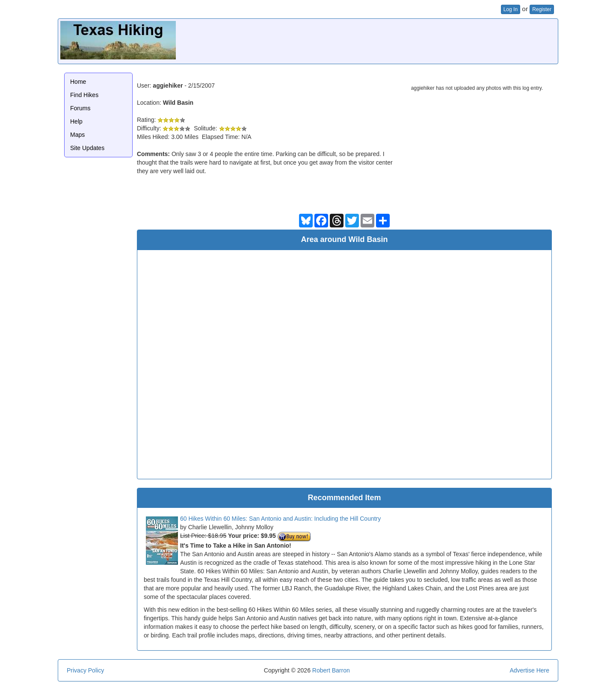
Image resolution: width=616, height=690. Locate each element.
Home (78, 82)
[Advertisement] (400, 40)
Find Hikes (84, 95)
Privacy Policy (85, 670)
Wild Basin (178, 103)
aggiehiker (168, 86)
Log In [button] (511, 9)
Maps (77, 135)
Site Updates (87, 148)
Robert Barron (331, 670)
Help (76, 121)
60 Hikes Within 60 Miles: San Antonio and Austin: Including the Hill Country (280, 519)
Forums (80, 108)
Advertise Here (529, 670)
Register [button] (542, 9)
